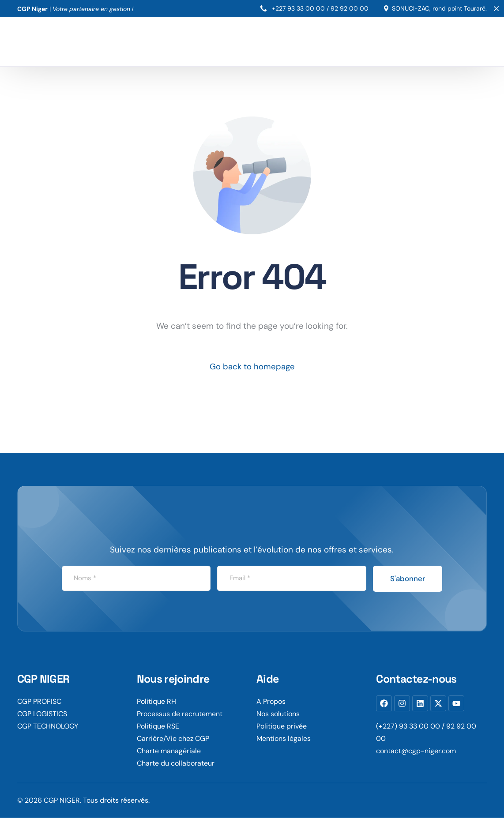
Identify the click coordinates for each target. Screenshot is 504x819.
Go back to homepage (252, 367)
